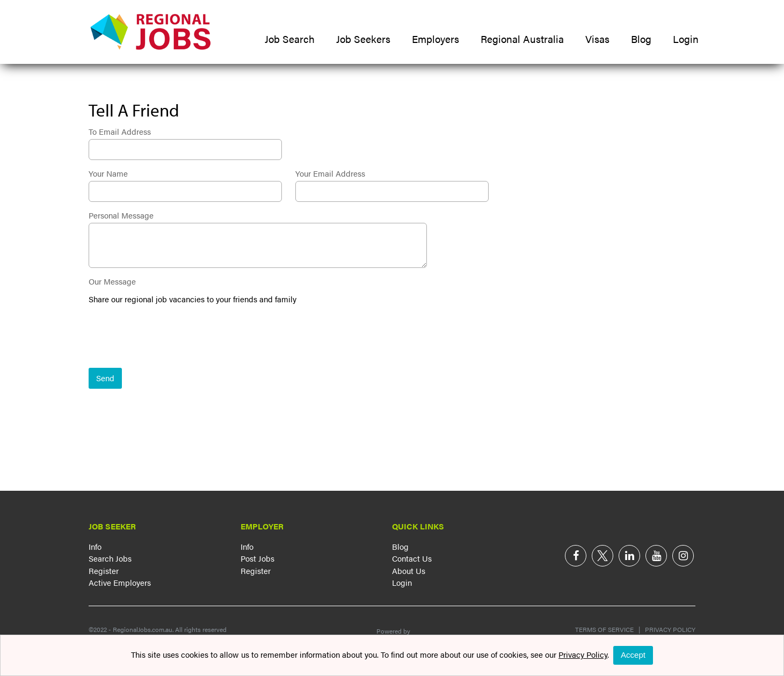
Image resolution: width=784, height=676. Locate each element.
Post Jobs (257, 558)
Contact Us (412, 558)
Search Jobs (110, 558)
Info (95, 546)
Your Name (108, 173)
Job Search (290, 39)
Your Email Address (330, 173)
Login (686, 39)
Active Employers (120, 582)
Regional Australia (522, 39)
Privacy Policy (668, 629)
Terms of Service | (608, 629)
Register (104, 570)
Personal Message (121, 215)
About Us (409, 570)
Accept (633, 655)
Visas (597, 39)
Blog (641, 39)
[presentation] (170, 337)
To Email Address (120, 131)
